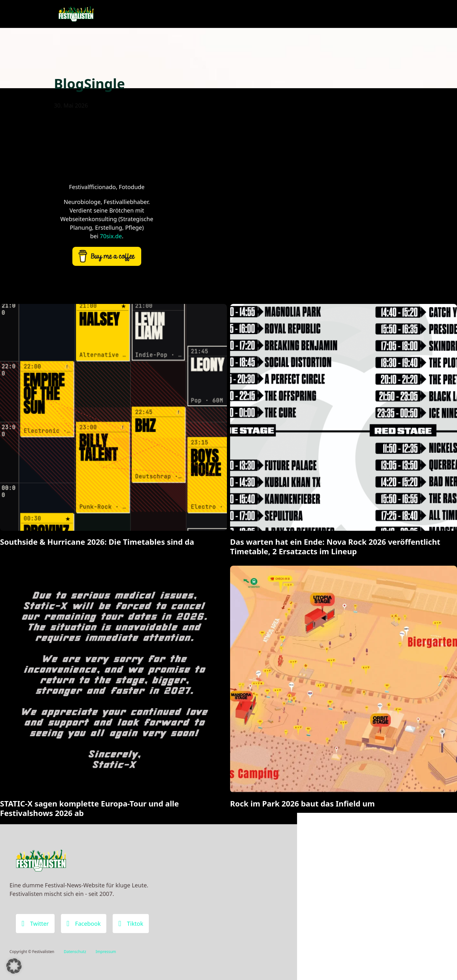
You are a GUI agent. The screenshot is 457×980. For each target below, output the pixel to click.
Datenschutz (75, 952)
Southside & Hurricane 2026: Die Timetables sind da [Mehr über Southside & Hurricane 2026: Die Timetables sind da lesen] (97, 542)
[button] (14, 966)
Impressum (106, 952)
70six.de (111, 236)
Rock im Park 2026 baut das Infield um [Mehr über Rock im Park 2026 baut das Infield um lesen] (302, 803)
